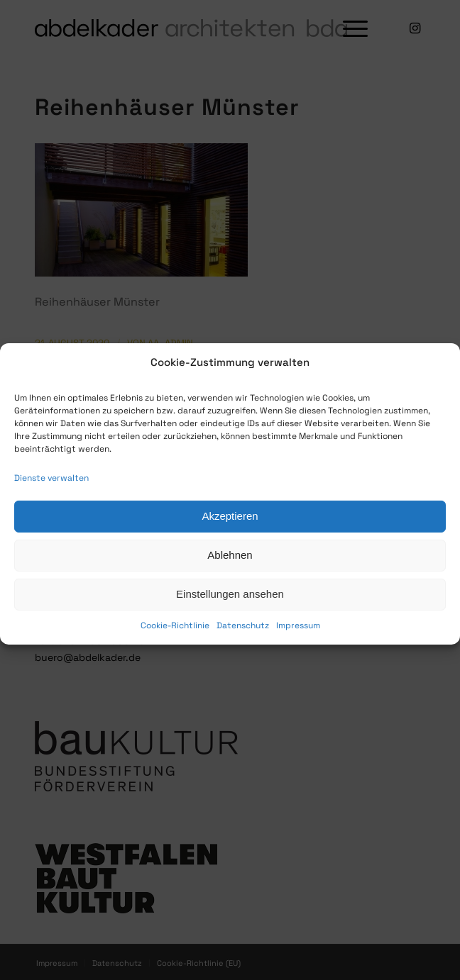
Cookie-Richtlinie (175, 640)
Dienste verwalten (51, 492)
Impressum (298, 640)
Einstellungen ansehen (230, 609)
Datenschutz (243, 640)
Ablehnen (230, 570)
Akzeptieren (230, 531)
